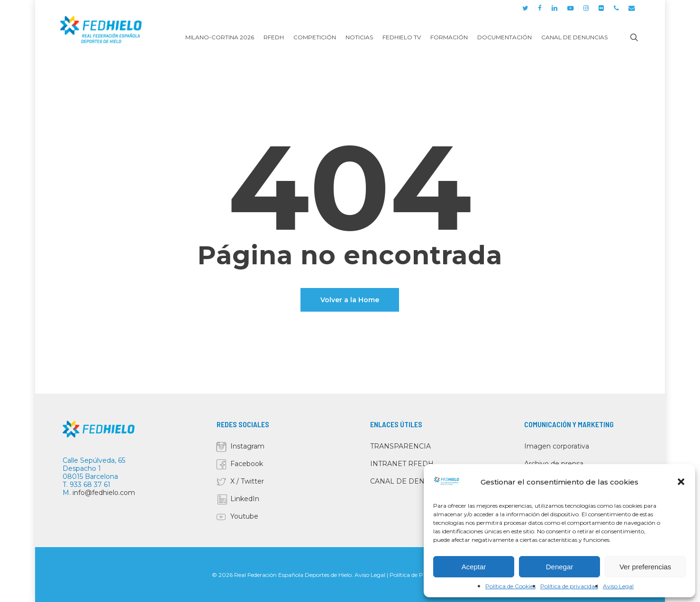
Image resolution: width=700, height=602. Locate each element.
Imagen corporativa (557, 446)
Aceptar (474, 567)
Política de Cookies (510, 586)
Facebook (247, 464)
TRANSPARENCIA (400, 446)
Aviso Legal (618, 586)
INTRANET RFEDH (402, 464)
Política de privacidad (569, 586)
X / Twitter (247, 481)
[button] (681, 482)
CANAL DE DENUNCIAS (411, 481)
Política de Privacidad (419, 575)
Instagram (247, 446)
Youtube (244, 516)
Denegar (560, 567)
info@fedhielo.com (104, 493)
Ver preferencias (645, 567)
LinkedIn (245, 499)
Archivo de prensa (554, 464)
